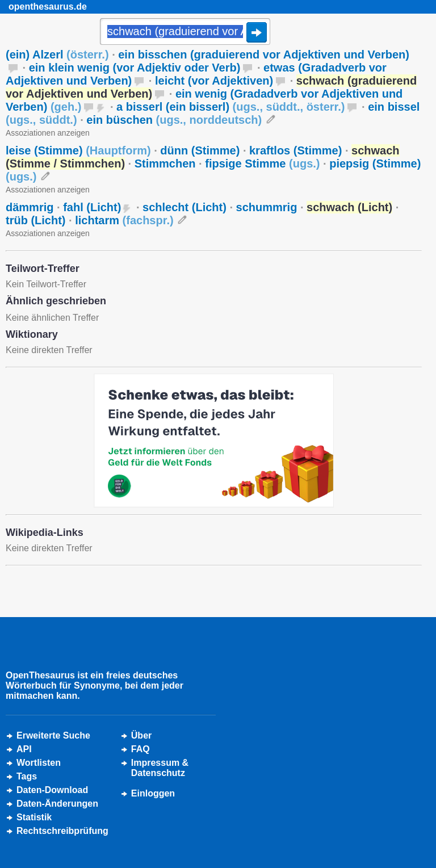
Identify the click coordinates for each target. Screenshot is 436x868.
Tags (27, 776)
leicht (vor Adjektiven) (214, 81)
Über (141, 735)
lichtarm (124, 220)
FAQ (141, 749)
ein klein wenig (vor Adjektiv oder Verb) (135, 68)
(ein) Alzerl (57, 54)
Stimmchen (165, 163)
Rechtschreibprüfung (62, 831)
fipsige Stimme (262, 163)
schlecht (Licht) (185, 207)
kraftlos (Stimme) (295, 150)
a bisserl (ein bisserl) (230, 107)
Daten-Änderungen (57, 804)
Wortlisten (39, 763)
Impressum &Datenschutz (160, 768)
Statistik (34, 817)
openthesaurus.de (48, 7)
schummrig (267, 207)
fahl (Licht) (92, 207)
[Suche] (185, 32)
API (24, 749)
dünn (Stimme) (200, 150)
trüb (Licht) (36, 220)
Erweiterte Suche (53, 735)
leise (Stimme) (78, 150)
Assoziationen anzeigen (48, 133)
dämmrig (30, 207)
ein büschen (174, 120)
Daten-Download (52, 790)
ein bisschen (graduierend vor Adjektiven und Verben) (264, 54)
